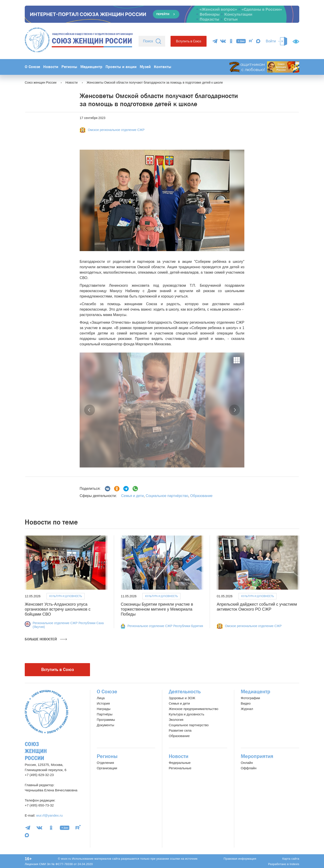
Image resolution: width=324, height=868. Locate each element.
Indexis (294, 864)
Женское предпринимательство (193, 709)
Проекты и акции (121, 67)
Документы (105, 725)
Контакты (163, 67)
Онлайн (247, 763)
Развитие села (180, 730)
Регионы (69, 67)
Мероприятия (257, 756)
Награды (104, 709)
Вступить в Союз (189, 41)
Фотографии (250, 698)
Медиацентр (91, 67)
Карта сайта (291, 859)
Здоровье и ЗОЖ (182, 698)
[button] (90, 410)
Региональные (180, 768)
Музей (145, 67)
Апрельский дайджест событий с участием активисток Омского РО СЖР (257, 607)
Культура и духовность (66, 596)
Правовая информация (240, 859)
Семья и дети (132, 496)
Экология (176, 720)
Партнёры (105, 714)
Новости (51, 67)
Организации (107, 768)
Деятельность (185, 692)
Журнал (247, 709)
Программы (106, 720)
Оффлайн (249, 768)
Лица (101, 698)
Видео (246, 703)
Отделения (105, 763)
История (103, 703)
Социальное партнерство (189, 725)
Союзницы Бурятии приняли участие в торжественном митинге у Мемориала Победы (157, 609)
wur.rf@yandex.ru (49, 815)
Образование (201, 496)
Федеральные (180, 763)
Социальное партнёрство (167, 496)
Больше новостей (46, 639)
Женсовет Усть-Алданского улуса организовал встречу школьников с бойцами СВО (58, 609)
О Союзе (32, 67)
